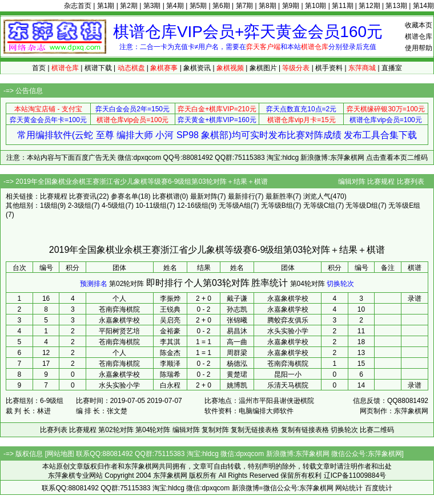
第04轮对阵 (308, 284)
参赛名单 (124, 196)
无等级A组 (235, 205)
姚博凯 (237, 385)
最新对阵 (204, 196)
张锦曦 (237, 320)
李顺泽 (170, 364)
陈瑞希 (170, 374)
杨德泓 (237, 364)
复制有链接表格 (305, 430)
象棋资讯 (197, 68)
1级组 (49, 205)
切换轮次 (340, 284)
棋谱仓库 (419, 37)
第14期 (423, 6)
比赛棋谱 (166, 196)
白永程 (170, 385)
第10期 (316, 6)
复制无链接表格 (255, 430)
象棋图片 (263, 68)
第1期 (106, 6)
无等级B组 (277, 205)
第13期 (396, 6)
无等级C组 (320, 205)
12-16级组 (193, 205)
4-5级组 (113, 205)
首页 (39, 68)
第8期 (268, 6)
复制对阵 (215, 430)
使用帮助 (419, 48)
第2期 (129, 6)
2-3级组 (80, 205)
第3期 (152, 6)
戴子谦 (237, 299)
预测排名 (94, 284)
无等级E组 (404, 205)
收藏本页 (419, 25)
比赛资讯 (83, 196)
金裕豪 (170, 331)
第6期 (221, 6)
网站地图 (61, 454)
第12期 (369, 6)
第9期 (291, 6)
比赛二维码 (377, 430)
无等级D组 (362, 205)
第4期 (175, 6)
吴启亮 (170, 320)
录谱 (415, 299)
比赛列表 (411, 182)
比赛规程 (381, 182)
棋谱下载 (98, 68)
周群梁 (237, 353)
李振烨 (170, 299)
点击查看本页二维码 (397, 158)
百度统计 (379, 488)
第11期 (342, 6)
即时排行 (164, 283)
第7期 (245, 6)
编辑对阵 (352, 182)
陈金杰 (170, 353)
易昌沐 (237, 331)
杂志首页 (78, 6)
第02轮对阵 (126, 284)
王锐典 (170, 309)
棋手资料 (329, 68)
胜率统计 (270, 283)
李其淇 (170, 342)
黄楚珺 (237, 374)
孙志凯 (237, 309)
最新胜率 (279, 196)
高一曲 (237, 342)
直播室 (392, 68)
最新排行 (242, 196)
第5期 (198, 6)
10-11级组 (151, 205)
